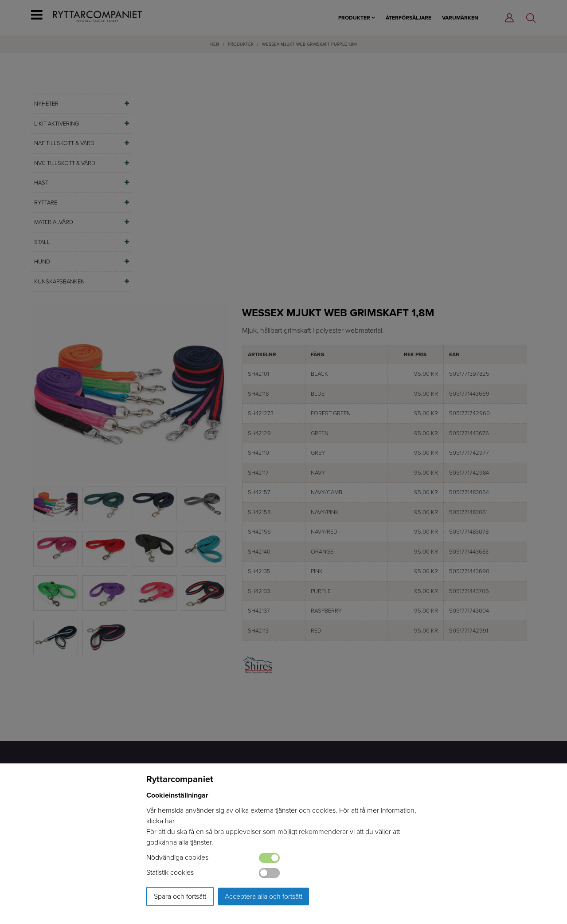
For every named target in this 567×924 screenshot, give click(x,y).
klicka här (160, 821)
